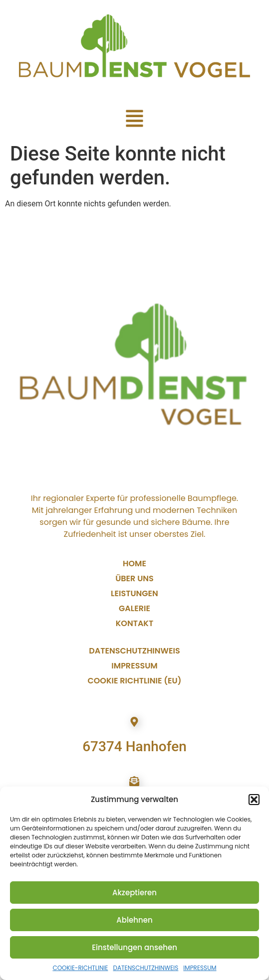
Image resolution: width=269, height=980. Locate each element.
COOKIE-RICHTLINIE (80, 968)
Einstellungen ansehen (134, 947)
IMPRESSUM (200, 968)
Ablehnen (134, 920)
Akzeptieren (134, 893)
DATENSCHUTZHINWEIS (145, 968)
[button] (254, 800)
